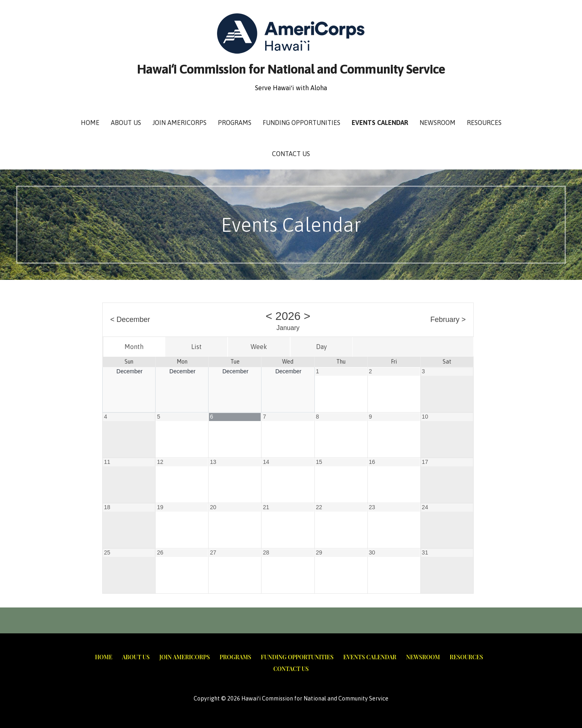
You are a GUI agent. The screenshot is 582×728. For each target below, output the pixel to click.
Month (134, 347)
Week (259, 347)
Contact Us (291, 154)
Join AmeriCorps (179, 123)
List (196, 347)
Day (322, 347)
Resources (484, 123)
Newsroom (438, 123)
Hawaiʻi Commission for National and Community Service (291, 69)
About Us (126, 123)
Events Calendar (380, 123)
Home (90, 123)
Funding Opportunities (302, 123)
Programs (235, 123)
